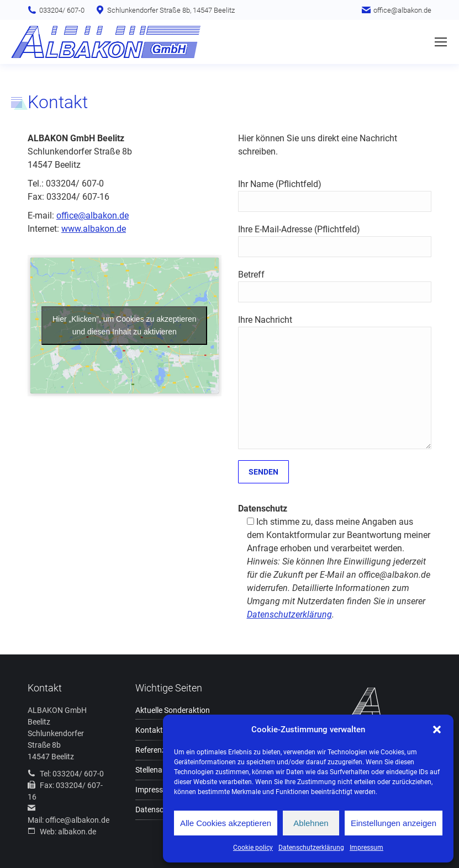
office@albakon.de (93, 215)
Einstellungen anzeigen (394, 823)
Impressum (366, 848)
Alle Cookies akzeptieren (226, 823)
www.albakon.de (94, 229)
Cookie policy (253, 848)
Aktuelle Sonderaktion (173, 710)
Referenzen (155, 750)
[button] (437, 729)
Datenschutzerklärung (311, 848)
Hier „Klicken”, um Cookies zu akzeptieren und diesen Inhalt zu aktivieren (125, 325)
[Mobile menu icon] (441, 42)
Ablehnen (311, 823)
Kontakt (149, 730)
